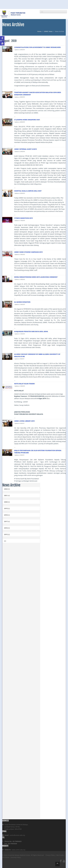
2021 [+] (7, 495)
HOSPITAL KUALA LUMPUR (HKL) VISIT (28, 191)
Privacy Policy (50, 855)
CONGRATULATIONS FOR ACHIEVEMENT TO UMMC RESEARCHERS (37, 47)
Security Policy (16, 857)
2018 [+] (7, 515)
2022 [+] (7, 489)
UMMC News (48, 31)
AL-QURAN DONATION (22, 302)
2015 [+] (7, 534)
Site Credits (60, 855)
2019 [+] (7, 508)
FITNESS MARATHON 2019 (23, 218)
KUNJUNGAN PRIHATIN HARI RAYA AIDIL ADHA (31, 331)
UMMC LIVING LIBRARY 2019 (24, 421)
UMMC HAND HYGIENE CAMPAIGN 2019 (28, 252)
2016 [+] (7, 528)
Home (39, 31)
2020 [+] (7, 502)
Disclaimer (6, 857)
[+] (5, 541)
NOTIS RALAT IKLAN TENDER (24, 384)
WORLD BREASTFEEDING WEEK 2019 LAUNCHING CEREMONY (36, 277)
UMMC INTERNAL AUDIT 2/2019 (25, 149)
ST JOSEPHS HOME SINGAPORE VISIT (27, 120)
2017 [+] (7, 521)
